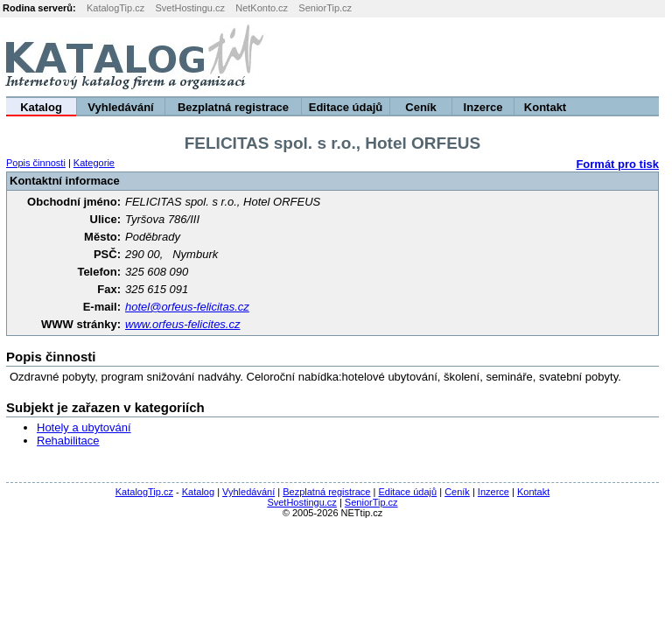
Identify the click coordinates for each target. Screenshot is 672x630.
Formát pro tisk (617, 164)
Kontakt (545, 107)
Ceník (420, 107)
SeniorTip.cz (325, 8)
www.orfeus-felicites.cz (182, 324)
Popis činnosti (36, 163)
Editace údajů (346, 107)
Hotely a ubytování (84, 427)
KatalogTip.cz (115, 8)
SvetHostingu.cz (189, 8)
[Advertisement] (454, 57)
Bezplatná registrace (233, 107)
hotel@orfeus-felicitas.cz (187, 307)
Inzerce (483, 107)
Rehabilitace (68, 441)
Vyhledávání (120, 107)
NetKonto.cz (262, 8)
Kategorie (94, 163)
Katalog (41, 107)
